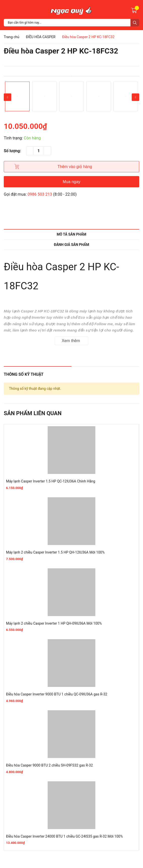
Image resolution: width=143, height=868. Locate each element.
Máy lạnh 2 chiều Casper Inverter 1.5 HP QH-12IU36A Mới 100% (55, 552)
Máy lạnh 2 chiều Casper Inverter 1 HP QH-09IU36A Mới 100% (54, 623)
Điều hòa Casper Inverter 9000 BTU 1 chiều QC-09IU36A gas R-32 (57, 694)
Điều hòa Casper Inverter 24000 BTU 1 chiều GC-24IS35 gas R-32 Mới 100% (64, 836)
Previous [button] (8, 97)
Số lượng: (12, 151)
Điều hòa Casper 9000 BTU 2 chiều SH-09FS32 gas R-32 (49, 765)
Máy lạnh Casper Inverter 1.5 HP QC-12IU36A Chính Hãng (51, 481)
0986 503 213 (40, 194)
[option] (71, 76)
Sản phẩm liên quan (33, 413)
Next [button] (135, 97)
